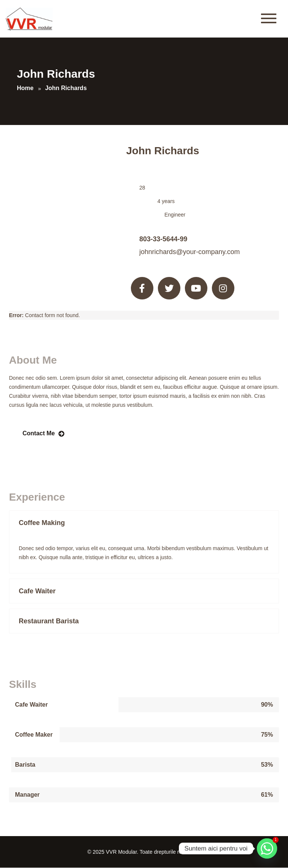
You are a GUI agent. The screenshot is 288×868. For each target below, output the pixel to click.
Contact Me (39, 433)
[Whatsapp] (267, 848)
